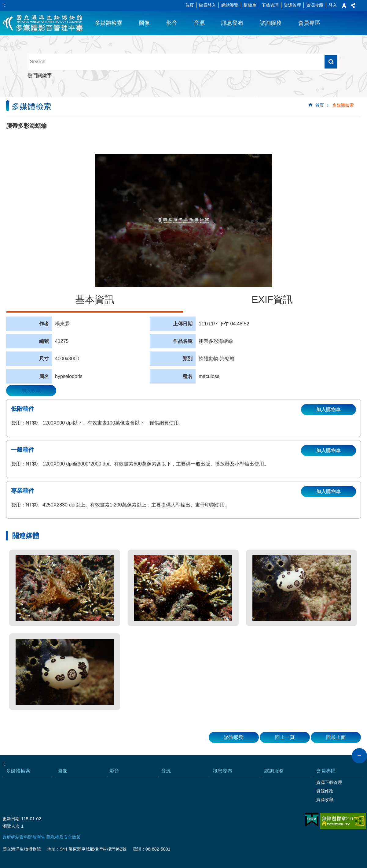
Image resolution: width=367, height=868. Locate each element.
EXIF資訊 (272, 299)
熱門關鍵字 (40, 75)
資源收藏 (315, 5)
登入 (333, 5)
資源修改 (325, 791)
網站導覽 (230, 5)
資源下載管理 (329, 782)
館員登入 (207, 5)
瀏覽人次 (11, 826)
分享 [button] (353, 6)
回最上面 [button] (336, 737)
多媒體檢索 (108, 23)
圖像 (144, 23)
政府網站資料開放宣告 (24, 837)
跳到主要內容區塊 (3, 3)
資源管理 (292, 5)
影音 (172, 23)
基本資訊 (95, 299)
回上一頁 (285, 737)
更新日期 (11, 819)
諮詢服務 (271, 23)
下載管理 (270, 5)
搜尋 (331, 62)
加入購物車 (328, 409)
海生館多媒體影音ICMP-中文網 (43, 23)
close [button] (359, 756)
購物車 (250, 5)
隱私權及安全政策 (64, 837)
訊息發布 (232, 23)
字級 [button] (344, 6)
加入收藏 (31, 390)
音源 (199, 23)
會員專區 (309, 23)
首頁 (189, 5)
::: (4, 5)
